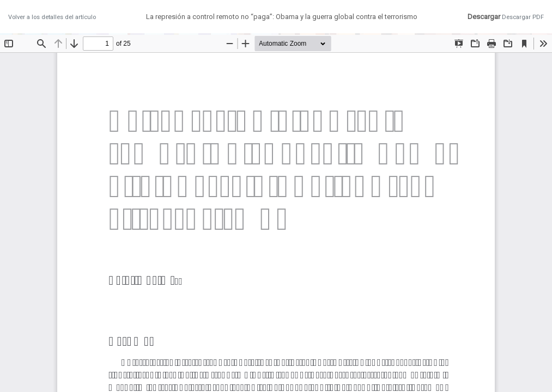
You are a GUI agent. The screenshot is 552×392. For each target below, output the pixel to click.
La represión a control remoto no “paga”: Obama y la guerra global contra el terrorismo (282, 17)
